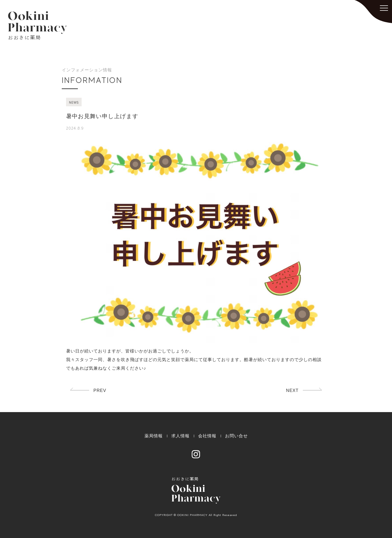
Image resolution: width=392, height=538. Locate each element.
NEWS (74, 103)
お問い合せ (236, 436)
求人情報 (180, 436)
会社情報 (207, 436)
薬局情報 (154, 436)
